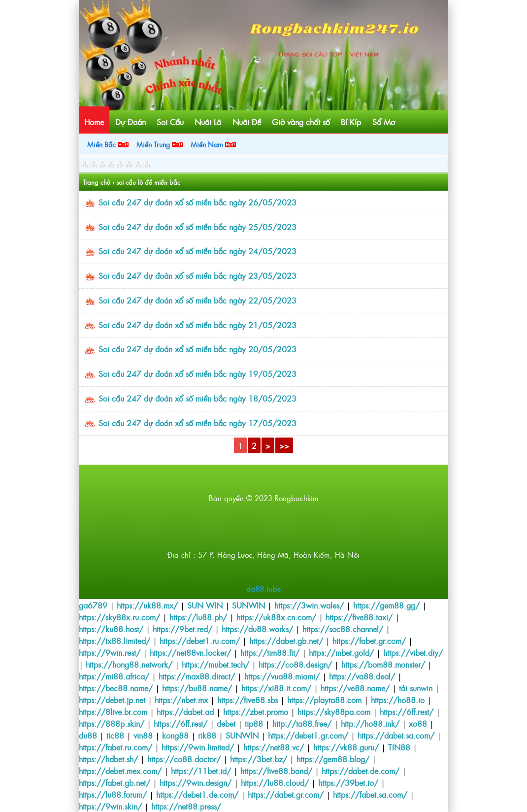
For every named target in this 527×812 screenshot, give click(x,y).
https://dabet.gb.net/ (286, 641)
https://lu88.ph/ (198, 617)
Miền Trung (160, 144)
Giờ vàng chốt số (301, 122)
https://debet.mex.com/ (120, 771)
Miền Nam (213, 144)
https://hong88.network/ (129, 664)
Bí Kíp (351, 122)
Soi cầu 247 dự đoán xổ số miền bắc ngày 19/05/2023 (198, 373)
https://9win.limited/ (198, 747)
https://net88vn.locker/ (190, 652)
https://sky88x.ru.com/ (119, 617)
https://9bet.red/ (182, 629)
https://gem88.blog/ (333, 759)
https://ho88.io (398, 700)
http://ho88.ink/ (370, 723)
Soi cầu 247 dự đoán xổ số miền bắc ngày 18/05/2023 (198, 398)
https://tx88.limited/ (115, 641)
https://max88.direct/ (197, 676)
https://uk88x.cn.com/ (276, 617)
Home (94, 122)
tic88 (115, 735)
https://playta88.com (324, 700)
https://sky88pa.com (334, 711)
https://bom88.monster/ (383, 664)
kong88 (175, 735)
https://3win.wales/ (309, 605)
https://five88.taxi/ (359, 617)
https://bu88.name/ (197, 688)
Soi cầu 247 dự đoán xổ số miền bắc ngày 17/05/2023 (198, 423)
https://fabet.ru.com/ (115, 747)
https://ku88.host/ (111, 629)
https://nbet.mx (181, 700)
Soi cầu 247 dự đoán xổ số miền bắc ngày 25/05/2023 (198, 227)
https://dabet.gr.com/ (286, 794)
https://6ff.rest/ (407, 711)
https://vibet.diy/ (413, 652)
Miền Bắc (108, 144)
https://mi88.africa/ (114, 676)
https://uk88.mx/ (147, 605)
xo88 (418, 723)
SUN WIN (205, 605)
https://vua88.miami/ (282, 676)
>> (284, 445)
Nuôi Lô (208, 122)
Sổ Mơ (384, 122)
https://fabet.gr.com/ (369, 641)
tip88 (254, 723)
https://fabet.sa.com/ (370, 794)
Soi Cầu (170, 122)
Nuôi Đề (247, 122)
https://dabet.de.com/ (361, 771)
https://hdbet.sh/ (108, 759)
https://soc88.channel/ (343, 629)
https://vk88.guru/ (346, 747)
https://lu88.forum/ (113, 794)
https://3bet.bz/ (259, 759)
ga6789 (93, 605)
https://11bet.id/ (201, 771)
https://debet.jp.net (112, 700)
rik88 (207, 735)
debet (226, 723)
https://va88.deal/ (362, 676)
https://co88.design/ (295, 664)
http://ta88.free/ (302, 723)
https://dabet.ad (185, 711)
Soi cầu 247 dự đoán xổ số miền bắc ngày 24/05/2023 (198, 251)
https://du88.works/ (257, 629)
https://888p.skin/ (112, 723)
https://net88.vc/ (274, 747)
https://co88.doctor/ (184, 759)
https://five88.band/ (276, 771)
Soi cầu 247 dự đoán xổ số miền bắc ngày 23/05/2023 (198, 275)
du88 (88, 735)
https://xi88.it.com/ (276, 688)
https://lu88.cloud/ (275, 782)
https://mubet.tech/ (215, 664)
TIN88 (399, 747)
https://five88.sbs (247, 700)
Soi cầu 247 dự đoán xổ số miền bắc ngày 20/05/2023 (198, 349)
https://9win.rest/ (110, 652)
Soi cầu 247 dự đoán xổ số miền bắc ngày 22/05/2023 (198, 300)
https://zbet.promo (256, 711)
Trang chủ (97, 182)
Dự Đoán (131, 122)
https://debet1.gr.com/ (308, 735)
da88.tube (263, 589)
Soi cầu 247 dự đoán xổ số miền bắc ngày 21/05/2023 (198, 325)
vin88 (143, 735)
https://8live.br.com (113, 711)
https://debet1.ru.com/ (200, 641)
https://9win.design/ (196, 782)
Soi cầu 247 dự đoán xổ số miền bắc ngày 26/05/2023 (198, 202)
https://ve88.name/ (355, 688)
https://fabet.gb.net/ (115, 782)
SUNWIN (248, 605)
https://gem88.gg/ (386, 605)
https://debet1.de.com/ (197, 794)
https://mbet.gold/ (341, 652)
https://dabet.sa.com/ (396, 735)
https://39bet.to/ (348, 782)
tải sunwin (416, 688)
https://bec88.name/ (116, 688)
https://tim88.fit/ (270, 652)
